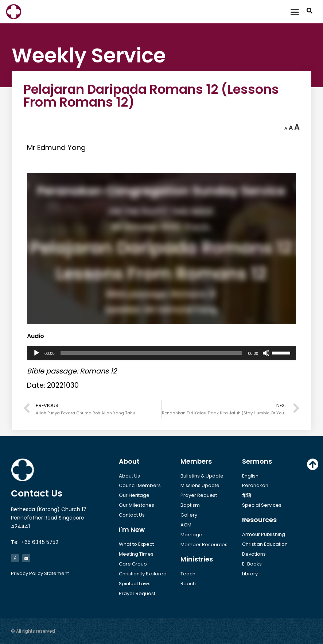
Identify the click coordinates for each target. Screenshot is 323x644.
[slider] (151, 353)
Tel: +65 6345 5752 (35, 542)
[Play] (36, 353)
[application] (161, 353)
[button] (295, 12)
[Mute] (266, 353)
